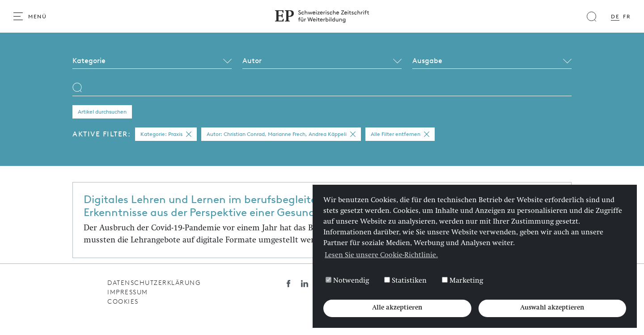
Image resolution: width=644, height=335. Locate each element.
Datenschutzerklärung (154, 283)
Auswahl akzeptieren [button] (552, 308)
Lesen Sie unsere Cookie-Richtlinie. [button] (381, 256)
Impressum (128, 292)
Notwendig (347, 281)
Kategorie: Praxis (166, 134)
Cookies (123, 302)
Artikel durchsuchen (102, 112)
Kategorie (89, 61)
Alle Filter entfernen (400, 134)
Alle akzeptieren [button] (397, 308)
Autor (252, 61)
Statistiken (405, 281)
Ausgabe (427, 61)
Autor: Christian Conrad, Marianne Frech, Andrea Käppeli (281, 134)
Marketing (462, 281)
